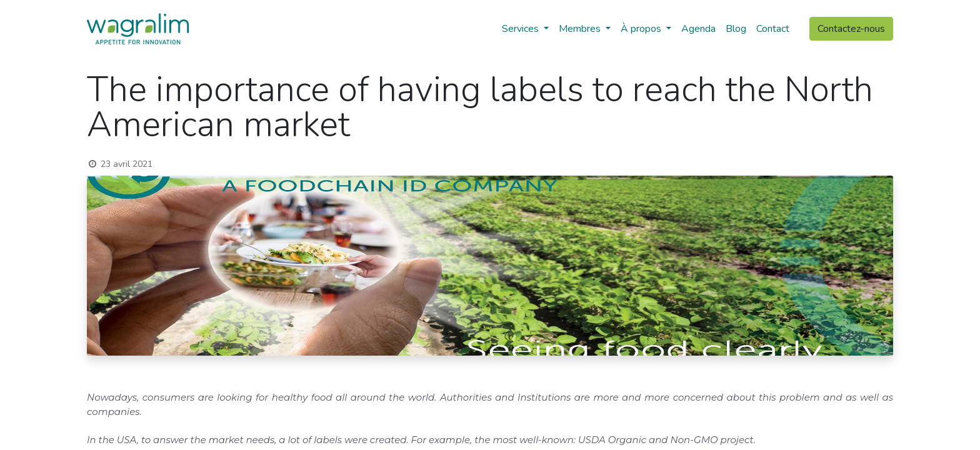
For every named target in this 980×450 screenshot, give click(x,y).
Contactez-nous (851, 29)
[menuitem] (698, 29)
